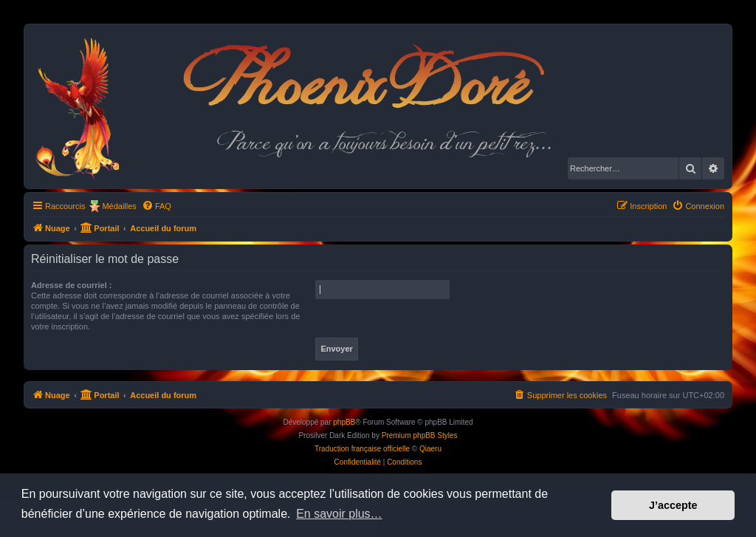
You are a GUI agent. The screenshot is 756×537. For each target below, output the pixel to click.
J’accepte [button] (673, 505)
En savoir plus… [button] (339, 514)
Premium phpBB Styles (420, 435)
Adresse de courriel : (71, 285)
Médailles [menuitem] (119, 206)
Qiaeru (430, 449)
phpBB (344, 422)
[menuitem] (157, 206)
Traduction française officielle (362, 449)
